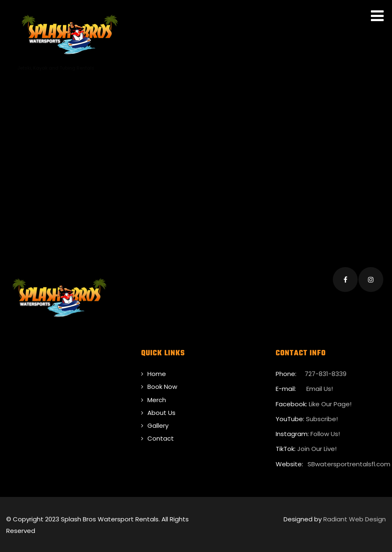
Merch (157, 398)
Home (157, 372)
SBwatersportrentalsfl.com (349, 462)
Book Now (162, 385)
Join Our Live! (317, 447)
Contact (161, 437)
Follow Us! (325, 432)
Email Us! (319, 387)
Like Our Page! (330, 402)
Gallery (158, 424)
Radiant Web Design (355, 517)
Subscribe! (322, 417)
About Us (161, 411)
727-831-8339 (326, 372)
